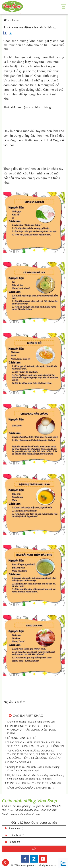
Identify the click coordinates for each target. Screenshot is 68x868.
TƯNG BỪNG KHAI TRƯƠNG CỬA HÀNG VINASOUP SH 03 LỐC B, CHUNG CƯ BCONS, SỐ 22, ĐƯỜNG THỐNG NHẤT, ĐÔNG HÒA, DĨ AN (35, 754)
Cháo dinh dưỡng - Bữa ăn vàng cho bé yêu (31, 721)
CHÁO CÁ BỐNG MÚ (19, 762)
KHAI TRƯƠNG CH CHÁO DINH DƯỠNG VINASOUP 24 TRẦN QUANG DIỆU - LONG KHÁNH (32, 730)
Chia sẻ (15, 20)
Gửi (34, 849)
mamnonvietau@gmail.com (25, 814)
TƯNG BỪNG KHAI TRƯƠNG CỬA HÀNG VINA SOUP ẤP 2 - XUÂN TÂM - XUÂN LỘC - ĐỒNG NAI (36, 744)
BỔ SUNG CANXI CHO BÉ (22, 738)
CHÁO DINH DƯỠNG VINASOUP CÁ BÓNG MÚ (34, 783)
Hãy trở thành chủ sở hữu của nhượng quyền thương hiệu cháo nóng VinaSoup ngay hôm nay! (35, 777)
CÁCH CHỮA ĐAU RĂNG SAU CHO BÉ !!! (31, 787)
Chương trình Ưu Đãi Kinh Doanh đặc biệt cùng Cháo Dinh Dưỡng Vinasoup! (33, 768)
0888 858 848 (23, 810)
